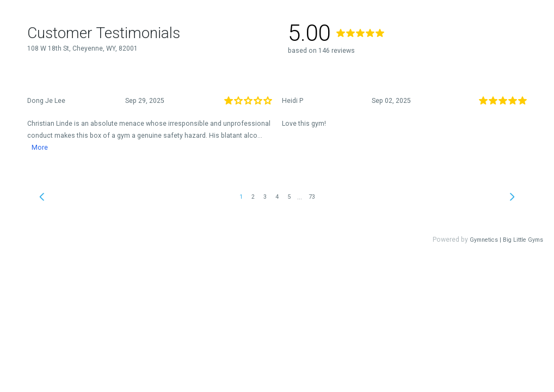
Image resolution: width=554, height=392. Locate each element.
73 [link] (312, 197)
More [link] (40, 148)
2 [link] (253, 197)
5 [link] (289, 197)
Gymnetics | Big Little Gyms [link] (506, 240)
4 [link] (277, 197)
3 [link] (265, 197)
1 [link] (241, 197)
